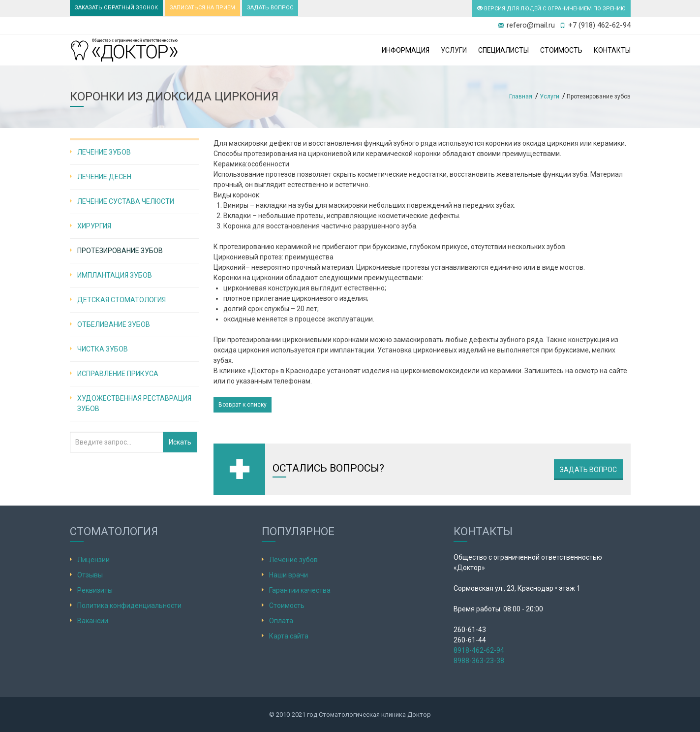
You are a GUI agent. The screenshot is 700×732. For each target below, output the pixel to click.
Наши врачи (289, 575)
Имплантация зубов (115, 275)
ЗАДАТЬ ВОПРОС (270, 8)
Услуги (454, 50)
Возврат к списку (243, 405)
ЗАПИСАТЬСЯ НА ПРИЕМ (202, 8)
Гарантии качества (300, 590)
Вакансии (93, 621)
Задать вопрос (588, 470)
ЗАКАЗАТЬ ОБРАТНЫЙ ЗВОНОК (116, 8)
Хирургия (94, 226)
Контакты (612, 50)
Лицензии (93, 560)
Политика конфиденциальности (129, 605)
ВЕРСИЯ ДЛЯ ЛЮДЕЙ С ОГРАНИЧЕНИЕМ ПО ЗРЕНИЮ (551, 9)
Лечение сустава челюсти (126, 201)
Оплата (281, 621)
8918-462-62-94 (479, 650)
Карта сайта (289, 636)
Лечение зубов (104, 152)
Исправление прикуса (118, 374)
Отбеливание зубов (114, 324)
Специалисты (503, 50)
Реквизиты (95, 590)
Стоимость (561, 50)
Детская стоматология (122, 300)
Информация (406, 50)
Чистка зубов (103, 349)
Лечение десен (104, 177)
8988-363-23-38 (479, 661)
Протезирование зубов (120, 251)
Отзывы (90, 575)
